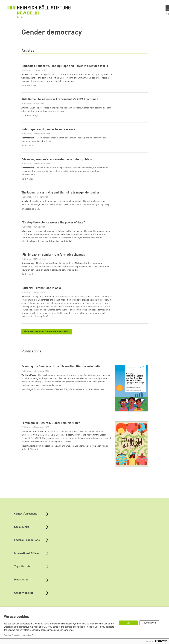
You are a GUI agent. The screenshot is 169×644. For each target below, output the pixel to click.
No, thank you (149, 623)
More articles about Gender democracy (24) (47, 338)
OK (128, 623)
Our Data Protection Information (17, 635)
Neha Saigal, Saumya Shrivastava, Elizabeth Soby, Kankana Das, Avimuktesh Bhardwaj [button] (63, 395)
